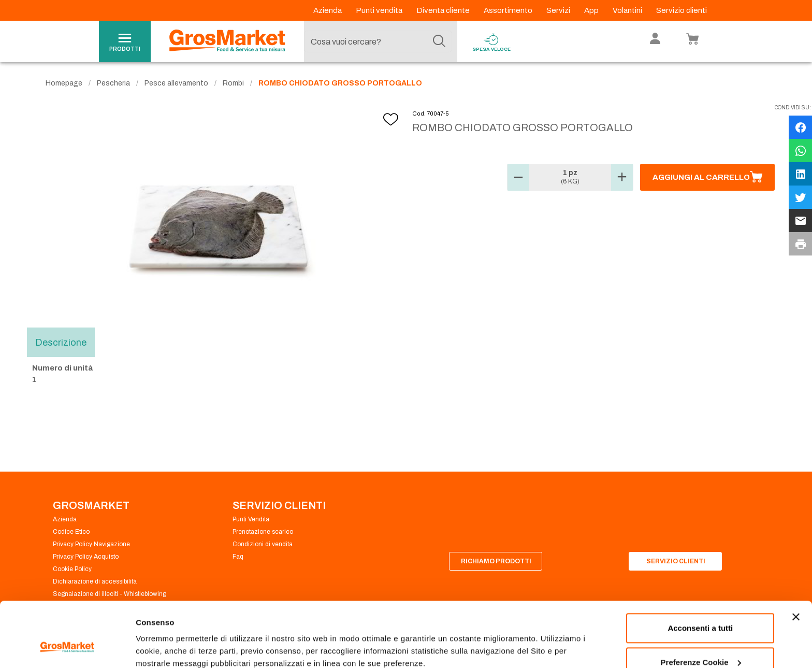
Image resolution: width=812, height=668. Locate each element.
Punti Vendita (251, 519)
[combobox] (378, 41)
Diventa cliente (444, 10)
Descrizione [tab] (61, 342)
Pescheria (113, 83)
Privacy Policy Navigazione (91, 544)
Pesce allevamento (176, 83)
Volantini (628, 10)
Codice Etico (71, 532)
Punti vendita (380, 10)
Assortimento (509, 10)
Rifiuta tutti (700, 640)
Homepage (64, 83)
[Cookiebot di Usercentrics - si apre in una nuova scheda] (67, 648)
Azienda (328, 10)
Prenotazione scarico (263, 532)
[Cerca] (439, 41)
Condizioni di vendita (263, 544)
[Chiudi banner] (796, 561)
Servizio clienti (682, 10)
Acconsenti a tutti (700, 572)
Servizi (559, 10)
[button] (518, 177)
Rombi (233, 83)
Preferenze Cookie (170, 636)
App (592, 10)
